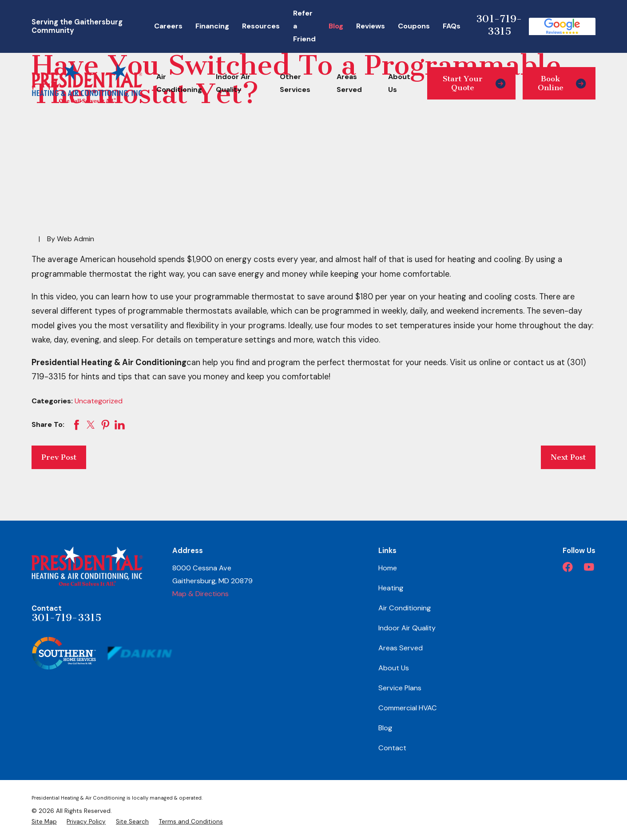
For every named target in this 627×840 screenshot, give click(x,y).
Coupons (414, 26)
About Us (394, 668)
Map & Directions (200, 594)
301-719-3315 (499, 25)
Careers (168, 26)
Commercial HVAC (408, 708)
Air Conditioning (405, 608)
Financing (212, 26)
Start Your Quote (474, 83)
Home (388, 568)
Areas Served (401, 648)
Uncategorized (99, 401)
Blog (336, 26)
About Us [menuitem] (399, 83)
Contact (392, 748)
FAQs (452, 26)
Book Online (562, 83)
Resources (261, 26)
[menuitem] (44, 822)
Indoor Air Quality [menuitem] (233, 83)
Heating (391, 588)
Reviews (371, 26)
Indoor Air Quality (407, 628)
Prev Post (59, 457)
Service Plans (400, 688)
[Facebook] (568, 567)
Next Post (568, 457)
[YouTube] (589, 567)
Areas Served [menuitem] (349, 83)
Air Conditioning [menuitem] (179, 83)
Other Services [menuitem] (295, 83)
